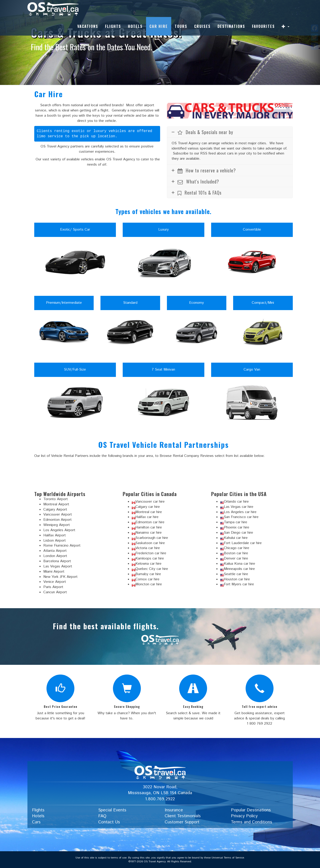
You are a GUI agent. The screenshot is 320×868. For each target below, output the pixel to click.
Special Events (112, 810)
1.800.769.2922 (160, 799)
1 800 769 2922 (259, 724)
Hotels (135, 26)
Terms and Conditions (252, 822)
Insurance (174, 810)
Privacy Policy (244, 816)
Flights (113, 26)
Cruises (202, 26)
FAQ (102, 816)
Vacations (88, 26)
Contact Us (109, 822)
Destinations (231, 26)
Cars (36, 822)
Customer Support (182, 822)
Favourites (263, 26)
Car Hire (159, 26)
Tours (181, 26)
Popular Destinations (251, 810)
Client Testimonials (183, 816)
